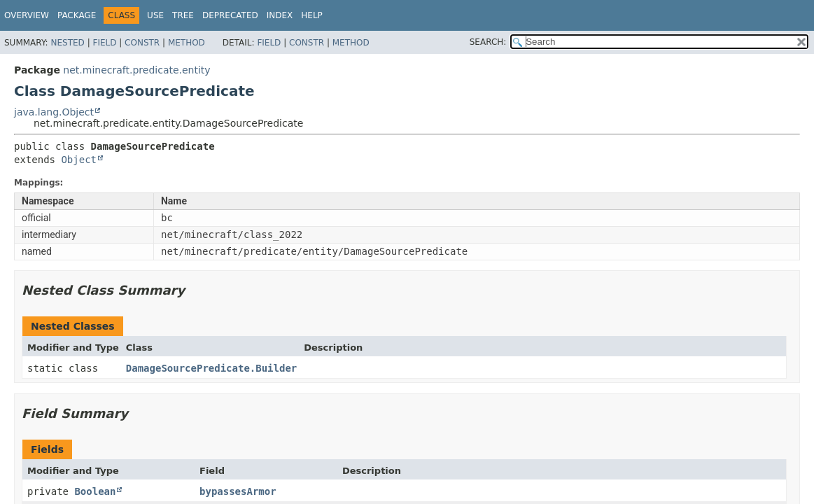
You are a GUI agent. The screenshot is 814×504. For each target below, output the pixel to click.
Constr (142, 43)
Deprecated (230, 15)
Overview (27, 15)
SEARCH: (488, 42)
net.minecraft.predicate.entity (136, 70)
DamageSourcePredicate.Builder (211, 368)
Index (280, 15)
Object (79, 160)
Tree (183, 15)
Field (104, 43)
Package (77, 15)
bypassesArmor (238, 491)
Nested (67, 43)
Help (312, 15)
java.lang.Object (54, 112)
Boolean (95, 491)
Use (155, 15)
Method (187, 43)
